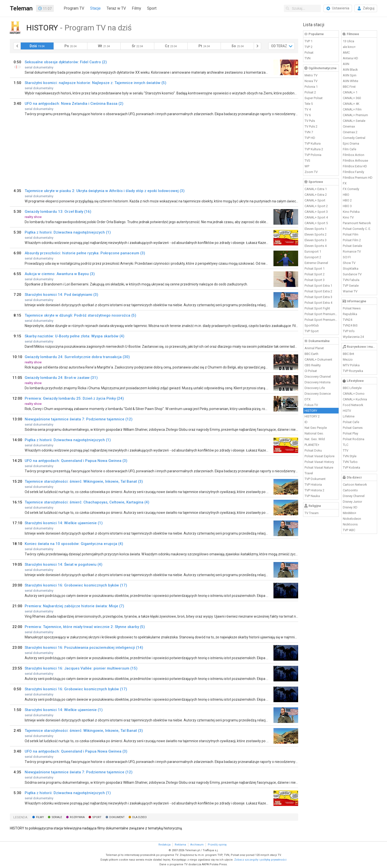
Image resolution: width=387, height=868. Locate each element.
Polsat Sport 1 (315, 269)
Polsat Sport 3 (315, 280)
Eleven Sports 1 (316, 229)
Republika (350, 314)
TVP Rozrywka (353, 371)
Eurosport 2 (313, 257)
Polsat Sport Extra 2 (318, 291)
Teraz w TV (116, 8)
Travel (309, 473)
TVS (307, 161)
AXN (346, 64)
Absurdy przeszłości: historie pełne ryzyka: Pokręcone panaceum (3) (85, 253)
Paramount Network (357, 223)
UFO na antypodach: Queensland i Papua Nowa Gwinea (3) (76, 461)
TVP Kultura (313, 143)
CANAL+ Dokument (318, 359)
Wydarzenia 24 (353, 337)
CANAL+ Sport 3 (316, 212)
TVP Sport (312, 331)
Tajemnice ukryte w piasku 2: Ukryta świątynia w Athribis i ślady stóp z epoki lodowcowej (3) (105, 191)
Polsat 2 (310, 92)
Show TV (349, 263)
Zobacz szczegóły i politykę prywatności (260, 860)
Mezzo (348, 359)
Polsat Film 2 (352, 240)
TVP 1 (309, 41)
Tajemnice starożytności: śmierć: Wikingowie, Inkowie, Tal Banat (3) (84, 481)
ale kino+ (349, 47)
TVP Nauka (312, 496)
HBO (346, 195)
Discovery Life (315, 388)
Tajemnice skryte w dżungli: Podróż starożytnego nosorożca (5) (80, 315)
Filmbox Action (354, 155)
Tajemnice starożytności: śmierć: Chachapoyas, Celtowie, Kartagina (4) (87, 502)
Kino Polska (351, 212)
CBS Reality (313, 365)
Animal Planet (314, 348)
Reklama (180, 845)
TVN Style (350, 456)
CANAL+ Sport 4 (316, 217)
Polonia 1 (311, 87)
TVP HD (310, 138)
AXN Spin (350, 75)
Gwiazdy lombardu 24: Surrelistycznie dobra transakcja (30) (77, 357)
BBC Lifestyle (352, 388)
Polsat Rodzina (354, 439)
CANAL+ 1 (350, 92)
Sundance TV (352, 274)
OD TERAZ (279, 46)
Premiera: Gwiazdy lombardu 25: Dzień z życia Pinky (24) (74, 398)
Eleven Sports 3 (316, 240)
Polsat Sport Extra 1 (318, 286)
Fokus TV (311, 405)
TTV (346, 450)
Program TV (74, 8)
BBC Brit (348, 354)
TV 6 (308, 115)
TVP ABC (349, 530)
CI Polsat (311, 371)
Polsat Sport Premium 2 (321, 320)
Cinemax (349, 126)
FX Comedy (351, 189)
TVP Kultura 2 (314, 149)
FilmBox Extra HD (355, 166)
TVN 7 (309, 132)
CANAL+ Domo (354, 394)
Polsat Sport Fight (317, 308)
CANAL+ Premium (355, 115)
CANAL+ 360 (352, 98)
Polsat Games (353, 428)
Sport (152, 8)
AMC (346, 53)
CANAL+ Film (352, 109)
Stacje (95, 8)
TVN (308, 58)
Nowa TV (311, 81)
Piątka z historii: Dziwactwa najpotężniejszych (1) (68, 232)
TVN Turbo (350, 462)
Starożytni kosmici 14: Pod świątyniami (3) (61, 295)
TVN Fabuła (351, 280)
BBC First (349, 87)
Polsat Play (350, 433)
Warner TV (350, 291)
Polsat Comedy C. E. (357, 229)
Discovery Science (318, 394)
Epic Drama (351, 143)
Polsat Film (351, 234)
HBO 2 (347, 200)
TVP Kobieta (351, 467)
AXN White (350, 81)
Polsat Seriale (352, 246)
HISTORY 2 (312, 416)
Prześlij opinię (217, 845)
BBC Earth (311, 354)
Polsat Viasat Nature (319, 467)
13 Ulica (348, 41)
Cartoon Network (355, 485)
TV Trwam (312, 513)
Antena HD (350, 58)
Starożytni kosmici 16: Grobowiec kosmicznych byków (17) (76, 585)
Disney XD (350, 507)
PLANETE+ (312, 445)
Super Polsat (314, 98)
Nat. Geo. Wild (315, 439)
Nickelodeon (352, 519)
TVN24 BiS (350, 325)
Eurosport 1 (313, 251)
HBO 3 (347, 206)
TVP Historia (313, 485)
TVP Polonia (313, 155)
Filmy (136, 8)
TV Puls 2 (311, 126)
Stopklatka (351, 269)
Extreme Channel (316, 263)
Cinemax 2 (350, 132)
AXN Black (350, 70)
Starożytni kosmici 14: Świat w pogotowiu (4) (64, 564)
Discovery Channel (318, 377)
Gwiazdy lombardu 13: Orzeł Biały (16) (58, 212)
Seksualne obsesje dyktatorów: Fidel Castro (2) (66, 62)
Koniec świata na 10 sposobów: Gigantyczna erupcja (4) (74, 544)
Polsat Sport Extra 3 (318, 297)
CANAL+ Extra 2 (316, 195)
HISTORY (311, 411)
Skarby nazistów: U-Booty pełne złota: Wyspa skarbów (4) (75, 336)
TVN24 (348, 320)
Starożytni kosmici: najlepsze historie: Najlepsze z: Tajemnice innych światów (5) (96, 83)
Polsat (309, 53)
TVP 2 (309, 47)
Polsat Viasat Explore (319, 456)
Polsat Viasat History (319, 462)
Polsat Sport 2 (315, 274)
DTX (308, 399)
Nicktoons (350, 524)
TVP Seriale (351, 286)
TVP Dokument (315, 479)
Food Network (353, 405)
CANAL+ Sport (315, 200)
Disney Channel (354, 496)
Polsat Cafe (351, 422)
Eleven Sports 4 (316, 246)
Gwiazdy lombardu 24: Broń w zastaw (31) (61, 378)
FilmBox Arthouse (355, 161)
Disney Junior (352, 502)
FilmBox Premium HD (358, 178)
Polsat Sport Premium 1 (321, 314)
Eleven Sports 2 (316, 234)
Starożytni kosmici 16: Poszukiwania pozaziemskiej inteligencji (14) (84, 648)
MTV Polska (351, 365)
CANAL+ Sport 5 (316, 223)
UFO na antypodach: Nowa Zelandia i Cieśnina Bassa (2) (74, 104)
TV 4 (308, 109)
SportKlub (312, 325)
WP (307, 166)
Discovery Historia (318, 382)
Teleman (21, 8)
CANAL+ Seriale (354, 121)
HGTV (347, 411)
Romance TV (352, 251)
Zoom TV (311, 172)
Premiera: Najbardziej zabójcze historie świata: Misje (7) (74, 606)
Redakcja (164, 845)
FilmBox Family (353, 172)
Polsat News (352, 308)
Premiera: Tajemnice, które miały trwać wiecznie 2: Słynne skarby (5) (85, 627)
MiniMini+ (350, 513)
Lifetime (349, 416)
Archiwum (197, 845)
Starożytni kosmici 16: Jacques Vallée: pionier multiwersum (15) (81, 668)
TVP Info (349, 331)
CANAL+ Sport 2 (316, 206)
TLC (346, 445)
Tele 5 (309, 104)
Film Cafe (349, 149)
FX (345, 183)
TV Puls (310, 121)
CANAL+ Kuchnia (355, 399)
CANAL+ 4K (351, 104)
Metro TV (311, 75)
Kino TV (348, 217)
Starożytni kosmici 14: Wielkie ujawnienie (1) (64, 523)
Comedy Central (354, 138)
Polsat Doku (313, 450)
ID (306, 422)
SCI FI (347, 257)
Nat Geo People (316, 428)
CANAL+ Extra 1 (316, 189)
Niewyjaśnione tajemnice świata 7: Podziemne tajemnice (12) (79, 419)
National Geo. (314, 433)
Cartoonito (350, 490)
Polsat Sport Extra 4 (318, 303)
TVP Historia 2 (314, 490)
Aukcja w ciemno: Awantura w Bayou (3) (60, 274)
